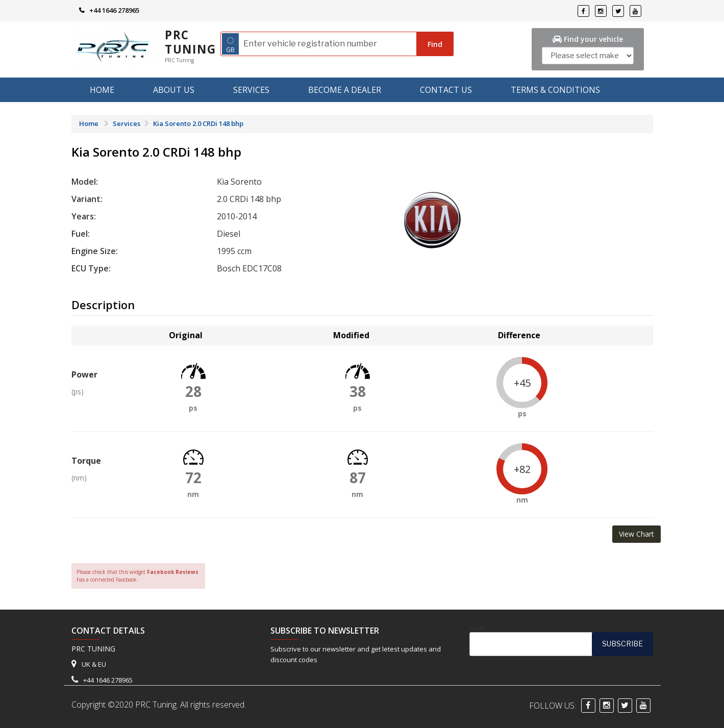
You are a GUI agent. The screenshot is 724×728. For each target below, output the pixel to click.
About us (174, 90)
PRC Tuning (191, 42)
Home (102, 90)
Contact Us (446, 90)
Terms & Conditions (555, 90)
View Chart (636, 534)
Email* (561, 641)
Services (251, 90)
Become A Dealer (345, 90)
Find (435, 44)
